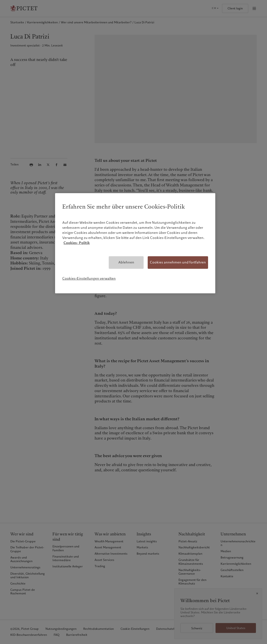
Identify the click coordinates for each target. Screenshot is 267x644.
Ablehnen (126, 262)
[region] (135, 243)
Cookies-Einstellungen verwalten (89, 278)
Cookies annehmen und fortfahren (178, 262)
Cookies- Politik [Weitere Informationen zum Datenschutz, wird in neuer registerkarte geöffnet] (77, 243)
